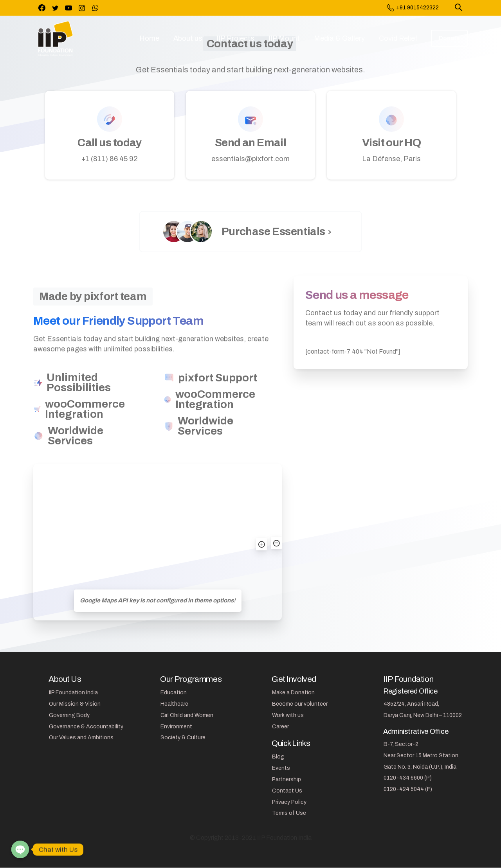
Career (280, 727)
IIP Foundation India (73, 693)
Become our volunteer (300, 704)
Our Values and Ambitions (81, 738)
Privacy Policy (289, 802)
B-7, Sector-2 (401, 744)
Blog (278, 757)
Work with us (288, 715)
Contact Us (287, 791)
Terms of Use (289, 813)
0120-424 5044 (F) (408, 789)
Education (174, 693)
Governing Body (69, 715)
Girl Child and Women (187, 715)
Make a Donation (293, 693)
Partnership (287, 779)
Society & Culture (183, 738)
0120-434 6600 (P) (408, 778)
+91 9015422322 (413, 8)
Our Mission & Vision (75, 704)
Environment (176, 727)
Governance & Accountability (86, 727)
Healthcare (174, 704)
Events (281, 768)
